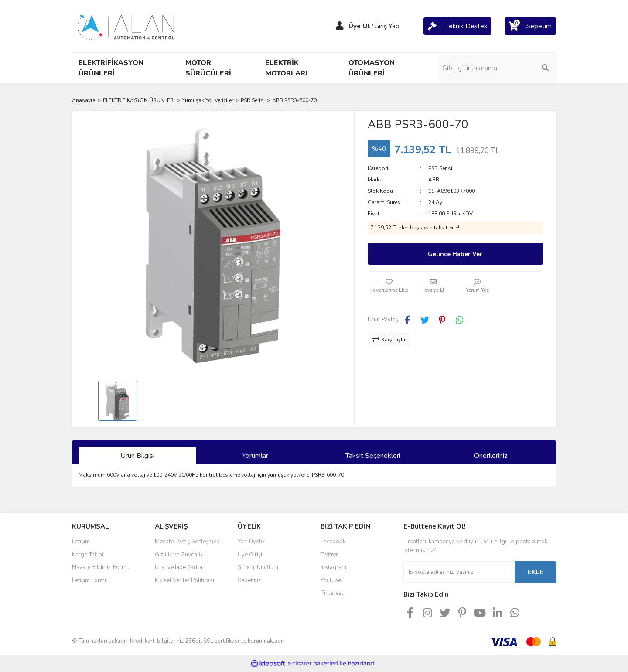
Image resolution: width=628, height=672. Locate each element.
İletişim (81, 542)
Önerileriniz (491, 456)
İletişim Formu (90, 580)
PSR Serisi (440, 168)
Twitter (329, 555)
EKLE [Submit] (536, 572)
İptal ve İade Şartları (180, 567)
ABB (434, 180)
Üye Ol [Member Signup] (359, 26)
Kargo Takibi (88, 555)
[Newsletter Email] (459, 572)
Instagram (333, 567)
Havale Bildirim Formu (101, 567)
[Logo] (126, 26)
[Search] (497, 68)
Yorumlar (255, 456)
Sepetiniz (249, 580)
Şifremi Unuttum (258, 567)
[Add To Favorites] (389, 289)
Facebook (333, 542)
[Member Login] (340, 26)
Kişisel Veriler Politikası (184, 580)
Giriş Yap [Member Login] (387, 26)
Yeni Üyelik (251, 542)
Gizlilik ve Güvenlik (179, 555)
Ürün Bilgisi (137, 456)
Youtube (331, 580)
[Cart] (457, 26)
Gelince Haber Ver (455, 254)
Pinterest (332, 593)
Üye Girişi (250, 555)
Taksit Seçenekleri (373, 456)
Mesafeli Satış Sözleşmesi (188, 542)
